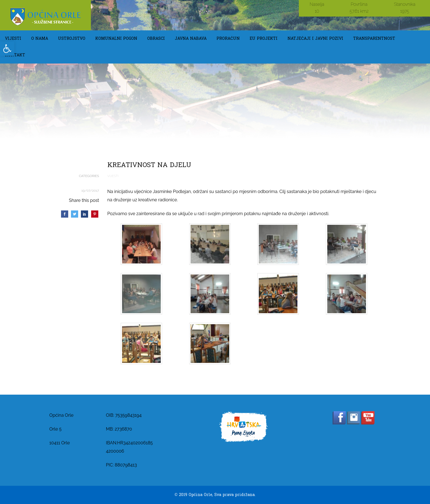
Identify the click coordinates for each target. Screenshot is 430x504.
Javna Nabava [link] (191, 39)
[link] (7, 49)
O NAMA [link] (40, 39)
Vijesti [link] (13, 39)
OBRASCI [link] (156, 39)
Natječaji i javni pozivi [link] (315, 39)
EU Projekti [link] (264, 39)
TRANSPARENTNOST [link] (374, 39)
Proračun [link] (228, 39)
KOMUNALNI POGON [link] (116, 39)
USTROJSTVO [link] (72, 39)
